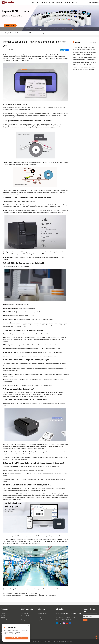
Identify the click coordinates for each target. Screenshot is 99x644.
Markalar (44, 2)
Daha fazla (93, 42)
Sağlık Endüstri (41, 620)
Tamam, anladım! (17, 638)
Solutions (59, 2)
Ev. (29, 2)
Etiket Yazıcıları (5, 616)
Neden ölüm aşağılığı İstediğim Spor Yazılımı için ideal (22, 593)
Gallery (48, 29)
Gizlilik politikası (50, 642)
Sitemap (69, 642)
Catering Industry (42, 614)
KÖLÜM (52, 2)
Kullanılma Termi (61, 642)
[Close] (28, 626)
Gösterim (56, 29)
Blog (71, 29)
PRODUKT (36, 2)
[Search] (90, 2)
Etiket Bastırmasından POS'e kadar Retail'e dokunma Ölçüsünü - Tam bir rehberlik (32, 595)
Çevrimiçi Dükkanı (26, 616)
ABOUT (75, 2)
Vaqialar (41, 29)
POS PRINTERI (4, 614)
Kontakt (67, 2)
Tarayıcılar (3, 622)
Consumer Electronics (6, 620)
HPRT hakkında (31, 29)
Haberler (64, 29)
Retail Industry (41, 616)
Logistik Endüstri (42, 618)
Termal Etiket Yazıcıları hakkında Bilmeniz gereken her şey (27, 33)
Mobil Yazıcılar (4, 618)
